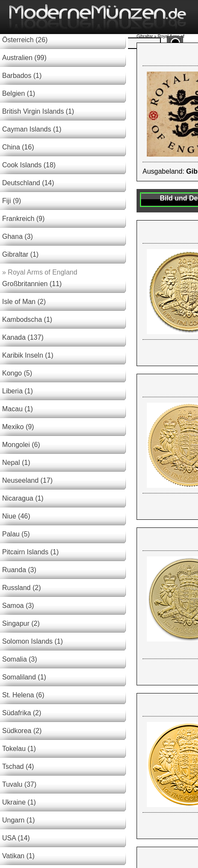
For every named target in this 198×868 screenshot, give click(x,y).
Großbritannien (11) (32, 284)
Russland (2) (22, 588)
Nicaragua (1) (23, 498)
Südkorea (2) (22, 731)
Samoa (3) (18, 606)
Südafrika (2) (22, 713)
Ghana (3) (17, 236)
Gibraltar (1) (20, 254)
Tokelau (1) (19, 749)
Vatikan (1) (18, 856)
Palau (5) (16, 534)
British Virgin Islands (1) (38, 111)
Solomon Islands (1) (32, 641)
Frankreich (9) (23, 219)
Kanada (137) (23, 337)
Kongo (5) (17, 373)
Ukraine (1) (19, 802)
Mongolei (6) (21, 445)
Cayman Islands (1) (32, 129)
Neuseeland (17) (27, 480)
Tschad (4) (18, 766)
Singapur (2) (21, 623)
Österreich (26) (25, 40)
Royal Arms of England (40, 272)
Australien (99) (24, 58)
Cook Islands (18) (29, 165)
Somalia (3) (20, 659)
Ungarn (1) (18, 820)
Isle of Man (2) (24, 302)
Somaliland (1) (24, 677)
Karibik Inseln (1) (28, 355)
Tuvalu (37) (19, 784)
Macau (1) (17, 409)
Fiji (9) (12, 201)
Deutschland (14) (28, 183)
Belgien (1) (19, 93)
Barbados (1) (22, 76)
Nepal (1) (16, 463)
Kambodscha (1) (27, 319)
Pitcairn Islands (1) (31, 552)
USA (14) (16, 838)
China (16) (18, 147)
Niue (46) (16, 516)
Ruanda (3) (19, 570)
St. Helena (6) (23, 695)
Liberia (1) (17, 391)
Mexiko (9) (18, 427)
